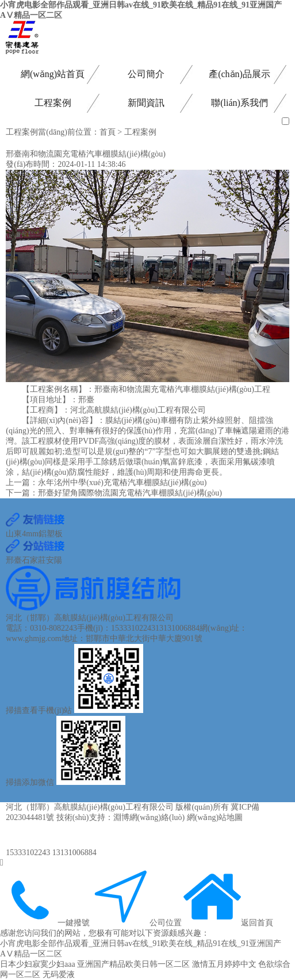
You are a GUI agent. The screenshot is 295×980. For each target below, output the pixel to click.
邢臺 (14, 560)
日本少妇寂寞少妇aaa (38, 964)
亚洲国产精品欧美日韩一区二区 (133, 964)
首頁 (108, 132)
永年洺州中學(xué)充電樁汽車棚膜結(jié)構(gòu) (122, 483)
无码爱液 (59, 975)
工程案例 (53, 103)
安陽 (54, 560)
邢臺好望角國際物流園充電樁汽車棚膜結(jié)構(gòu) (130, 493)
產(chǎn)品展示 (240, 74)
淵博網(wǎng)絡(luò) (149, 817)
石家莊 (34, 560)
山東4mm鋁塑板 (34, 534)
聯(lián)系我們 (240, 103)
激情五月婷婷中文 (224, 964)
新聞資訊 (146, 103)
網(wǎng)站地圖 (215, 817)
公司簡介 (146, 74)
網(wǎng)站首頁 (53, 74)
